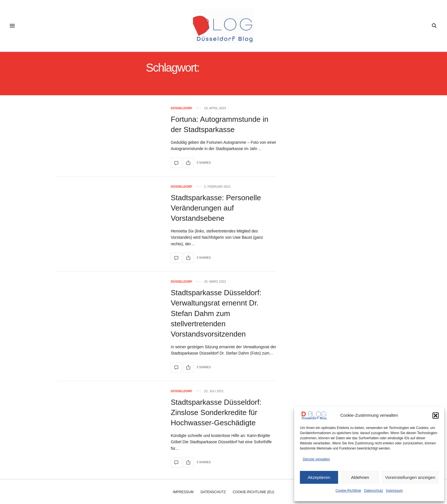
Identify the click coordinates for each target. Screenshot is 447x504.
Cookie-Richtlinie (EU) (253, 492)
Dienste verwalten (316, 459)
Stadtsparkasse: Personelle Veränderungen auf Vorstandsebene (216, 208)
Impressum (394, 491)
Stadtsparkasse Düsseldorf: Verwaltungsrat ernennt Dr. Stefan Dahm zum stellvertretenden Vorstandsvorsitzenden (216, 313)
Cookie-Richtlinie (348, 491)
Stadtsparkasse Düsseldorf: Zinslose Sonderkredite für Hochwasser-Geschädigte (216, 413)
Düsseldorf (182, 108)
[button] (436, 416)
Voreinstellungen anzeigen (410, 477)
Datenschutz (374, 491)
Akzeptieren (319, 477)
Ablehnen (360, 477)
